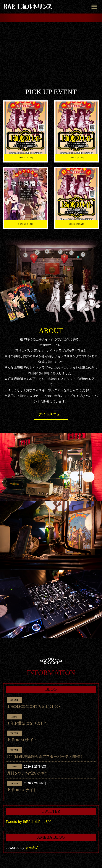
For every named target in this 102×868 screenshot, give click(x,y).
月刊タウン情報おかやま (27, 773)
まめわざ (32, 848)
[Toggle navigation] (94, 7)
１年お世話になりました (27, 723)
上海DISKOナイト (22, 740)
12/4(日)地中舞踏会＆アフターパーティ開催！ (45, 757)
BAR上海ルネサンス (28, 7)
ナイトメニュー (51, 414)
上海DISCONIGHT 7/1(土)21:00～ (34, 706)
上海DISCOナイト (22, 790)
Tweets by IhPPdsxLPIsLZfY (28, 822)
